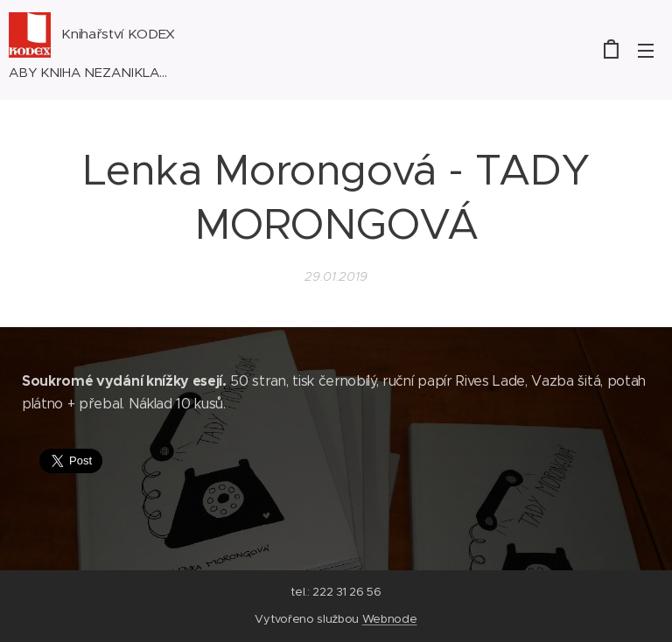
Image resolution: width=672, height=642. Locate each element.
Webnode (390, 619)
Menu (646, 51)
